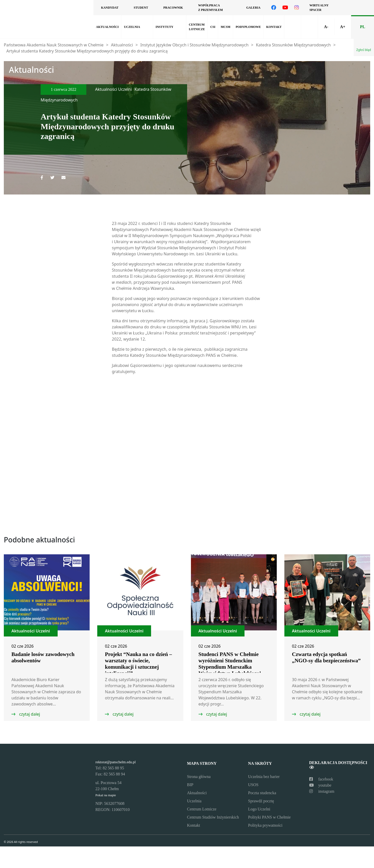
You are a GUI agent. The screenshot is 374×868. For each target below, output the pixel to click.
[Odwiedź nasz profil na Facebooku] (274, 8)
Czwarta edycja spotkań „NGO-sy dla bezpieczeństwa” (326, 657)
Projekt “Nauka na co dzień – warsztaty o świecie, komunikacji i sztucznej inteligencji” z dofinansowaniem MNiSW (138, 667)
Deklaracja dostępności (338, 765)
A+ (343, 27)
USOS (253, 785)
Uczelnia (132, 27)
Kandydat (110, 8)
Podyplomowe (248, 27)
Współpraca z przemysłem (210, 8)
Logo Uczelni (259, 809)
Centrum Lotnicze (202, 809)
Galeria (253, 8)
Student (141, 8)
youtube (320, 785)
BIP (190, 785)
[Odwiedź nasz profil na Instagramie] (297, 8)
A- (326, 27)
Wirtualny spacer (319, 8)
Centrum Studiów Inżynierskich (213, 817)
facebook (321, 779)
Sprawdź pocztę (261, 801)
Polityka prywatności (265, 825)
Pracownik (173, 8)
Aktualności (107, 27)
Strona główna (199, 777)
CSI (213, 27)
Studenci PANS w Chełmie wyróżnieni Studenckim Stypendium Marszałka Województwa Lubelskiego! (230, 664)
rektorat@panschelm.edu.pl (116, 762)
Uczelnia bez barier (264, 777)
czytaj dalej (29, 714)
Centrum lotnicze (197, 27)
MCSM (225, 27)
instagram (322, 791)
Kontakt (274, 27)
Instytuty (165, 27)
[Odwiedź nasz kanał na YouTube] (285, 8)
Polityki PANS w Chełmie (269, 817)
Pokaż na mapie (106, 795)
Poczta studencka (262, 793)
